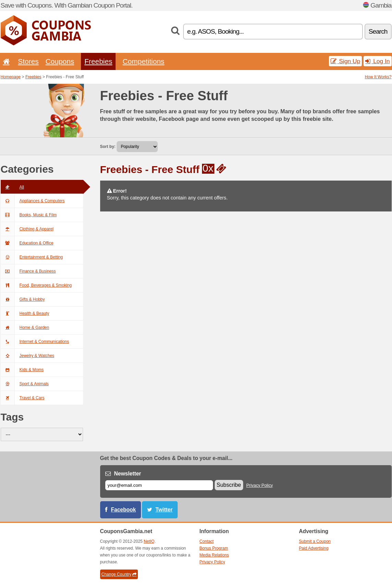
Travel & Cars (23, 398)
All (12, 187)
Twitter (164, 510)
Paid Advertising (314, 548)
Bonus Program (214, 548)
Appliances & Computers (33, 201)
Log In (377, 61)
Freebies (98, 61)
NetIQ (149, 541)
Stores (28, 61)
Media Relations (214, 555)
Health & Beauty (25, 313)
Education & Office (27, 243)
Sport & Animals (25, 384)
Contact (207, 541)
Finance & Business (28, 271)
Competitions (143, 61)
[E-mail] (159, 485)
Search (378, 31)
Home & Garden (25, 328)
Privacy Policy (260, 485)
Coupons (60, 61)
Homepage (11, 77)
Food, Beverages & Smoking (36, 285)
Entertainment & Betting (32, 257)
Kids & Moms (22, 370)
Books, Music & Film (29, 215)
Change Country (119, 574)
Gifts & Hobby (23, 299)
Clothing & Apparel (27, 229)
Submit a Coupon (315, 541)
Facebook (124, 510)
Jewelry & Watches (28, 356)
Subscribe (229, 485)
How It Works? (378, 77)
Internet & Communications (35, 342)
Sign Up (346, 61)
